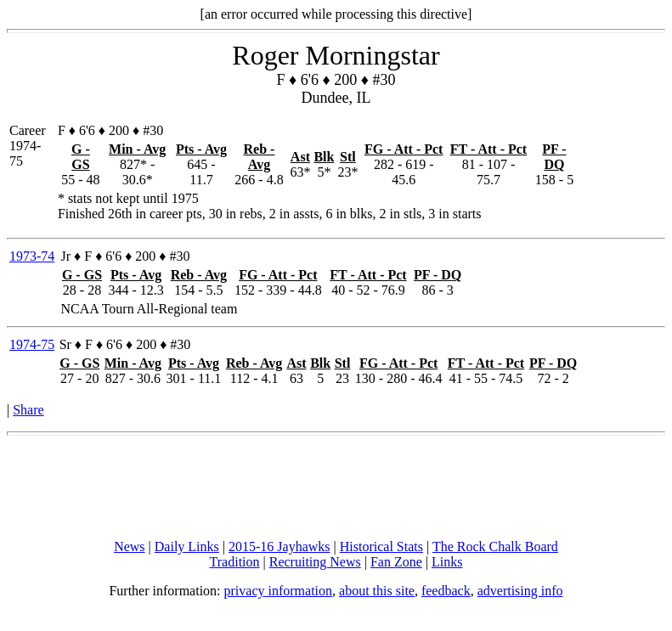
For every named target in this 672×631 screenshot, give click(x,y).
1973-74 (32, 256)
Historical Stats (381, 546)
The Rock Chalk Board (495, 546)
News (129, 546)
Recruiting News (315, 562)
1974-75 (32, 344)
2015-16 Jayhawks (280, 546)
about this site (377, 591)
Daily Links (187, 546)
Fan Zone (396, 562)
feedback (446, 591)
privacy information (279, 591)
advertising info (520, 591)
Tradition (235, 562)
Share (28, 410)
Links (447, 562)
